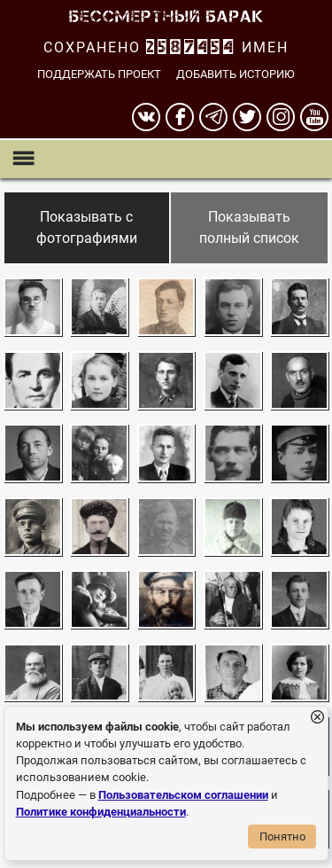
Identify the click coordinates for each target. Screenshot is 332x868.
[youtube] (314, 117)
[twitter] (247, 117)
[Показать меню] (23, 159)
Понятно (282, 837)
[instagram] (281, 117)
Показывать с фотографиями (87, 227)
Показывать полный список (249, 227)
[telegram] (213, 117)
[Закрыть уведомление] (317, 718)
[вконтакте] (146, 117)
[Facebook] (180, 117)
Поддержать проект (99, 74)
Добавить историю (235, 74)
